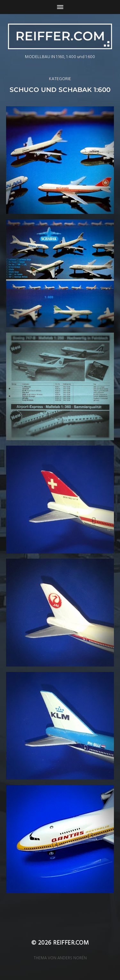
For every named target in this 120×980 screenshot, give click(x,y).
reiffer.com (71, 944)
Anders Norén (72, 958)
